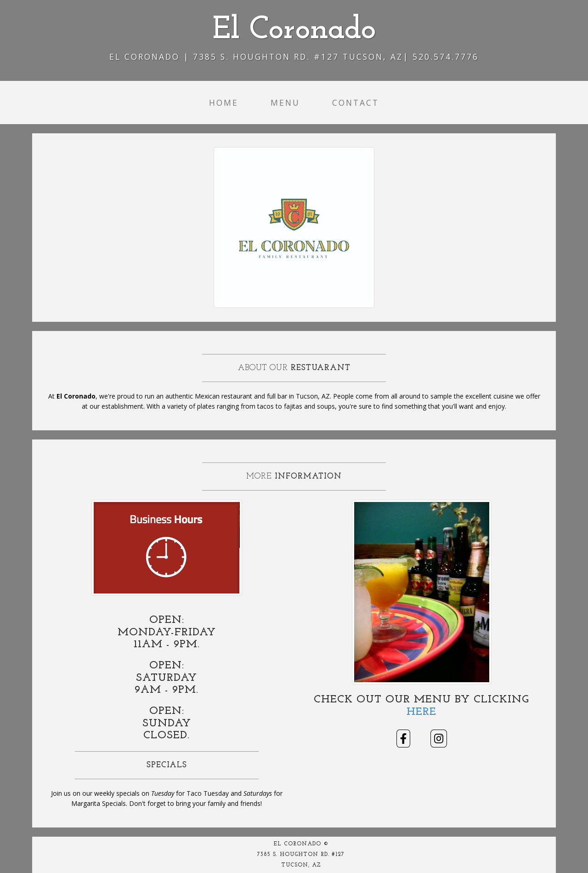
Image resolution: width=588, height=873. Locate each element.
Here (421, 712)
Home (224, 103)
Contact (356, 103)
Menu (285, 103)
